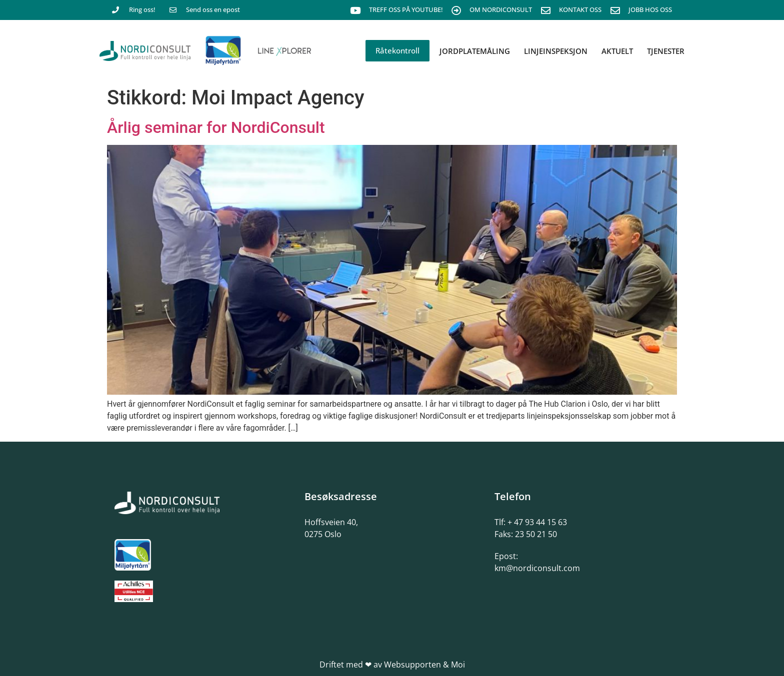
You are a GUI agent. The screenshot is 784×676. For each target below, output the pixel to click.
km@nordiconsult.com (537, 568)
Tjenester (666, 51)
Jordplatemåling (475, 51)
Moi (458, 665)
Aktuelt (617, 51)
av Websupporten (407, 665)
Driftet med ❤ (345, 665)
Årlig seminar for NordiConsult (216, 127)
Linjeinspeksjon (556, 51)
